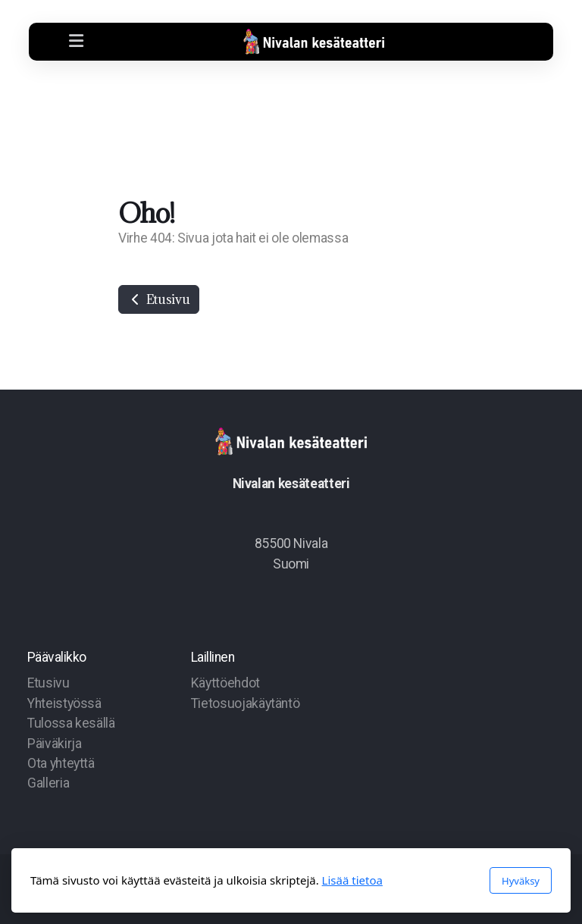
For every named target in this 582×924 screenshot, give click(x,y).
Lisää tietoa (352, 880)
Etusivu (159, 299)
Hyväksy (521, 881)
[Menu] (76, 42)
